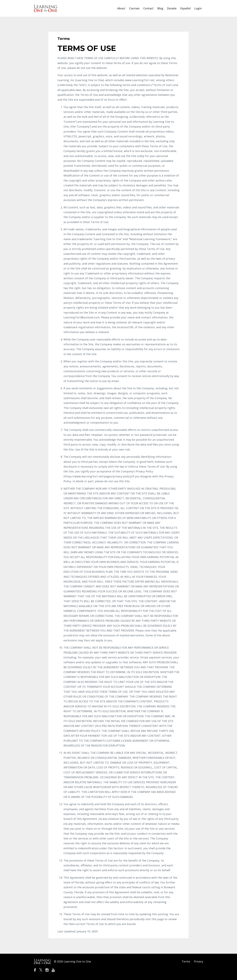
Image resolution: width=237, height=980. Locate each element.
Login (198, 8)
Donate (172, 8)
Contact (148, 8)
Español (185, 8)
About (121, 8)
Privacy (199, 961)
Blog (160, 8)
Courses (134, 8)
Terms (186, 961)
